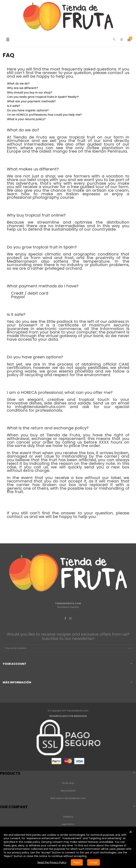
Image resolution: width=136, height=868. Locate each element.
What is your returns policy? (26, 119)
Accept (94, 862)
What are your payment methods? (31, 101)
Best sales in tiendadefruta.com (68, 798)
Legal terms (68, 824)
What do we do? (18, 84)
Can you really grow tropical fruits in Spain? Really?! (43, 97)
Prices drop (68, 783)
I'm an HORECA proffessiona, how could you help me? (44, 115)
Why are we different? (22, 88)
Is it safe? (14, 106)
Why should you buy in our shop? (30, 93)
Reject (77, 862)
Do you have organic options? (28, 110)
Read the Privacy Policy (52, 862)
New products (68, 791)
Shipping (68, 817)
